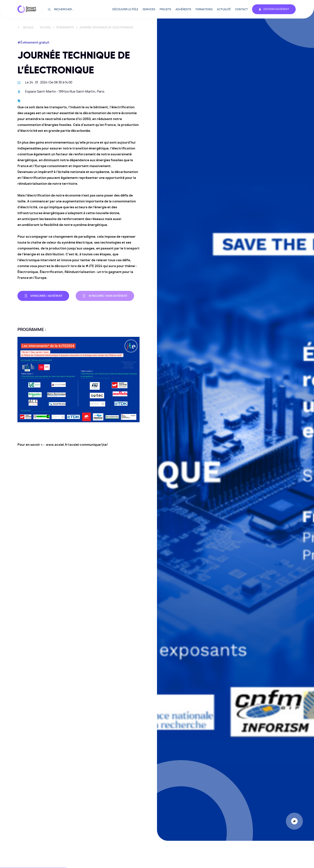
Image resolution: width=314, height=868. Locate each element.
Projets (165, 9)
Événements (65, 27)
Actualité (224, 9)
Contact (241, 9)
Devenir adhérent (274, 9)
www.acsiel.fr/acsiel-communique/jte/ (77, 445)
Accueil (45, 27)
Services (149, 9)
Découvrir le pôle (125, 9)
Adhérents (183, 9)
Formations (204, 9)
